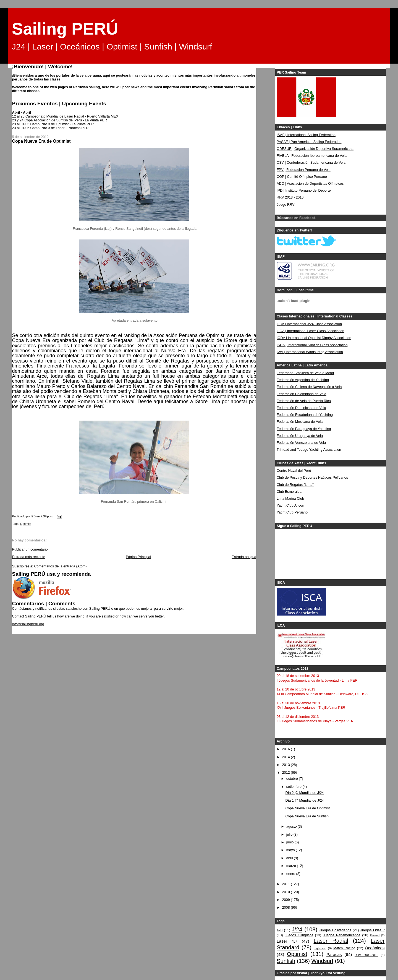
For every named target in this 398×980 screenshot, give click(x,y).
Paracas (334, 954)
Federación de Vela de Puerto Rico (304, 401)
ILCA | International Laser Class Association (310, 331)
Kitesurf (375, 935)
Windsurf (323, 961)
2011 (287, 884)
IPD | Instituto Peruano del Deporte (304, 191)
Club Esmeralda (289, 492)
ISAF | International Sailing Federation (306, 135)
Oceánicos (375, 948)
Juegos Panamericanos (342, 935)
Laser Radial (331, 941)
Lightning (320, 948)
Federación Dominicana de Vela (301, 408)
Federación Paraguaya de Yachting (304, 429)
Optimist (26, 524)
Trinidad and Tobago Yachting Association (309, 450)
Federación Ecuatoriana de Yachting (305, 415)
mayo (291, 850)
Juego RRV (286, 205)
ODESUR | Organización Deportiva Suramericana (315, 149)
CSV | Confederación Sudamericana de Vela (311, 163)
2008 (287, 908)
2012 (287, 773)
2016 (287, 749)
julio (290, 835)
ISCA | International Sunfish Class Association (312, 345)
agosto (292, 827)
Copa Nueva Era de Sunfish (307, 816)
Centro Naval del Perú (294, 471)
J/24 (297, 929)
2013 (287, 765)
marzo (292, 866)
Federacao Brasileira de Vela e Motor (305, 373)
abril (290, 858)
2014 (287, 757)
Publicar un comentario (30, 549)
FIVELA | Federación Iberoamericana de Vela (312, 156)
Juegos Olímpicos (299, 935)
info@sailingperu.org (28, 624)
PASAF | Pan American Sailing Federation (309, 142)
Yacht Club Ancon (290, 505)
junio (290, 842)
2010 (287, 892)
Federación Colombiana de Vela (301, 394)
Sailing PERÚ (65, 29)
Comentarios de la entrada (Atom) (60, 566)
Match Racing (344, 948)
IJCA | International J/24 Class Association (309, 324)
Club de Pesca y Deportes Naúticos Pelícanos (312, 478)
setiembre (294, 787)
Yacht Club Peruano (292, 512)
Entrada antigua (244, 557)
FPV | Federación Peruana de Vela (304, 170)
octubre (293, 779)
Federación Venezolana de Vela (301, 443)
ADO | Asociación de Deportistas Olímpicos (310, 184)
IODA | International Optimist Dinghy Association (314, 338)
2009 (287, 900)
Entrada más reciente (29, 557)
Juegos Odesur (372, 930)
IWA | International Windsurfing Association (310, 352)
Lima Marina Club (290, 499)
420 (280, 930)
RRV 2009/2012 (366, 955)
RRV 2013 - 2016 (290, 197)
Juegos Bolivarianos (335, 930)
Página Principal (138, 557)
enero (291, 874)
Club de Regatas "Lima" (295, 485)
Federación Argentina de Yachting (303, 380)
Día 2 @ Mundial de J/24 (305, 793)
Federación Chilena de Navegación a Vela (309, 387)
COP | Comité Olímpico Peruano (302, 177)
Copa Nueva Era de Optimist (308, 808)
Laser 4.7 (287, 941)
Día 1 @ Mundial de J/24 (305, 801)
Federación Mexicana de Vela (300, 422)
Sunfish (286, 961)
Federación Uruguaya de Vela (300, 436)
